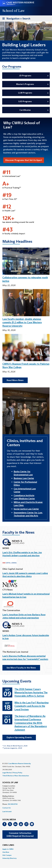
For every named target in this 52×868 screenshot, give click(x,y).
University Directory (9, 858)
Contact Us (7, 808)
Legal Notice (7, 773)
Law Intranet (7, 812)
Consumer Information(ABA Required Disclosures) (20, 834)
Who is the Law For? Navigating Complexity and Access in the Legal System (32, 706)
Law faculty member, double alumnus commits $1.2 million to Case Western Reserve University (22, 322)
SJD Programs (25, 101)
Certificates (25, 110)
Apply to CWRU (8, 849)
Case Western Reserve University (19, 763)
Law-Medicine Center (24, 499)
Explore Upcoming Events (19, 737)
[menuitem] (26, 849)
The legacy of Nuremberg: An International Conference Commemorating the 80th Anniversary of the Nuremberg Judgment (31, 723)
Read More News (15, 380)
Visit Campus (7, 855)
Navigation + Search (16, 19)
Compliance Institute (24, 495)
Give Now (6, 852)
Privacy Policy (17, 773)
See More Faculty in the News (21, 668)
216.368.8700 (13, 804)
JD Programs (25, 76)
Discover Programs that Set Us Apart (24, 160)
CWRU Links (8, 845)
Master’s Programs (25, 84)
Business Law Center (24, 478)
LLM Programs (25, 93)
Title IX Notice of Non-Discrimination (16, 776)
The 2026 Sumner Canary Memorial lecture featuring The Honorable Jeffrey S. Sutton (31, 693)
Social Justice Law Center (26, 509)
